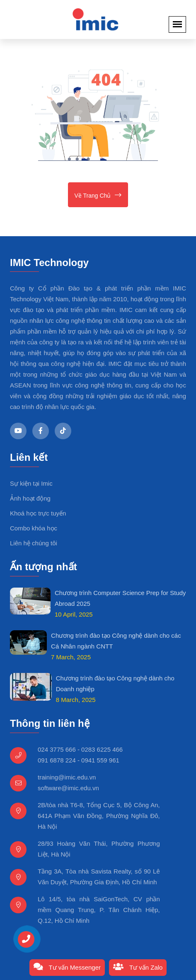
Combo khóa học (34, 528)
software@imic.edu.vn (68, 788)
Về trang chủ (98, 195)
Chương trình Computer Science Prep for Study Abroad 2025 (120, 598)
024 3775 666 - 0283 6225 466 (80, 749)
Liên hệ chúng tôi (34, 543)
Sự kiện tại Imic (31, 483)
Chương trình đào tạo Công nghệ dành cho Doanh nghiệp (115, 684)
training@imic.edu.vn (67, 777)
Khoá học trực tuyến (38, 513)
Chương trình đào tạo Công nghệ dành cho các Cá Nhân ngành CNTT (116, 641)
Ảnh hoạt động (30, 498)
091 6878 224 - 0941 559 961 (79, 760)
